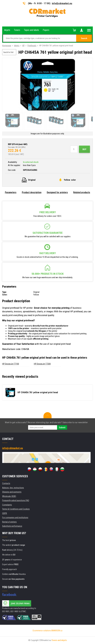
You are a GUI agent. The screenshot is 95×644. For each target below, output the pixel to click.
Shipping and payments (12, 492)
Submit (62, 428)
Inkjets (17, 46)
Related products (82, 192)
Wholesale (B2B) (9, 496)
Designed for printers (57, 192)
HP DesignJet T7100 (11, 364)
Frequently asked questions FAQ (16, 500)
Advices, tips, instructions (13, 488)
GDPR (5, 513)
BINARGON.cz (57, 631)
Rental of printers (9, 522)
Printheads (32, 46)
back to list (8, 52)
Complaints (7, 505)
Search (84, 38)
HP (23, 46)
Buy (84, 149)
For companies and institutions (15, 518)
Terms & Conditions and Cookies (16, 509)
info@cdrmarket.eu (62, 3)
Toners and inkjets (59, 640)
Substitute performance (12, 526)
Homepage (7, 46)
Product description (32, 192)
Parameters (11, 192)
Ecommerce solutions (42, 631)
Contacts (6, 483)
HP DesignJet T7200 (42, 364)
